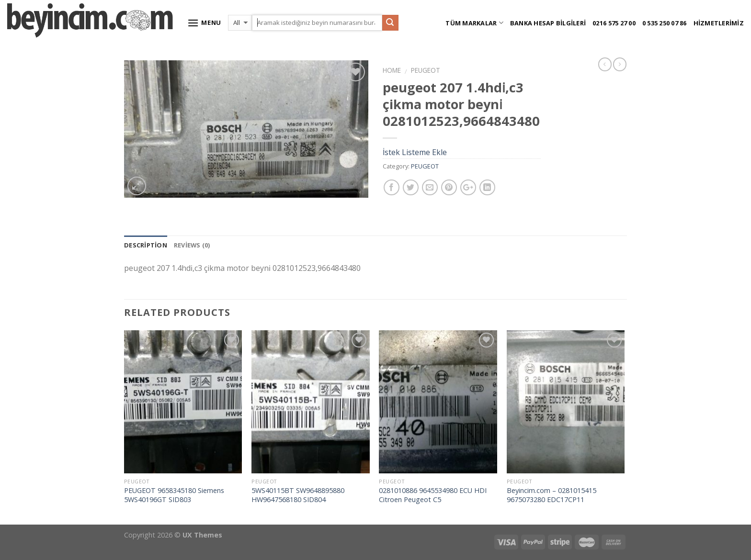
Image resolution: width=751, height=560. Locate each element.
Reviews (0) (192, 245)
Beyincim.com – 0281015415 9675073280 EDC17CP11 (552, 495)
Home (392, 70)
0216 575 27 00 (614, 23)
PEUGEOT (426, 70)
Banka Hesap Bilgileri (548, 23)
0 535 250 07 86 (665, 23)
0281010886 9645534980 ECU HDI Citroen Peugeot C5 (433, 495)
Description (146, 245)
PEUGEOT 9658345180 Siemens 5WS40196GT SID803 (174, 495)
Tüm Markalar (474, 23)
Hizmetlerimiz (719, 23)
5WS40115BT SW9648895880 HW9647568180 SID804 (298, 495)
